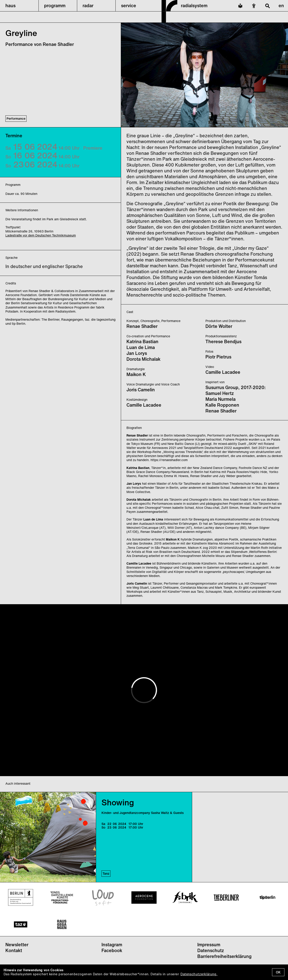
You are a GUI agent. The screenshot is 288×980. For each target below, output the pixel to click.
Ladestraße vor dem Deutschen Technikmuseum (41, 235)
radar (88, 6)
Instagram (112, 945)
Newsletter (17, 945)
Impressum (209, 945)
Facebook (112, 950)
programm (55, 6)
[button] (19, 6)
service (129, 6)
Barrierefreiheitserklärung (224, 956)
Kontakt (14, 950)
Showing (118, 802)
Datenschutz (211, 950)
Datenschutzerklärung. (199, 974)
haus (10, 6)
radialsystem (194, 6)
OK (278, 972)
